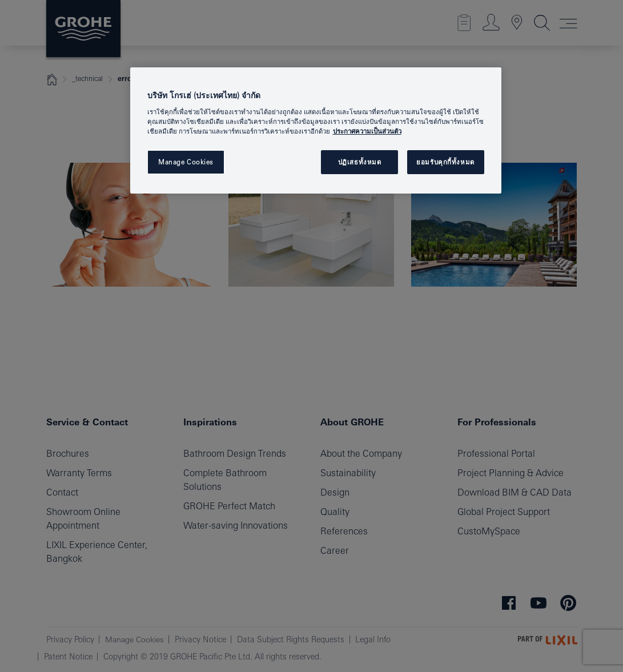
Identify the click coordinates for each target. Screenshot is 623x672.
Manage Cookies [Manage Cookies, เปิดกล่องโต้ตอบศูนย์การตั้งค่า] (186, 162)
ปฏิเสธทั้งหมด (360, 162)
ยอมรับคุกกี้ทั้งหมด (445, 162)
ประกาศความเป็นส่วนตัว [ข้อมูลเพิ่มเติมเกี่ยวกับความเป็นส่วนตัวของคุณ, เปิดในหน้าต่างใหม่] (367, 131)
